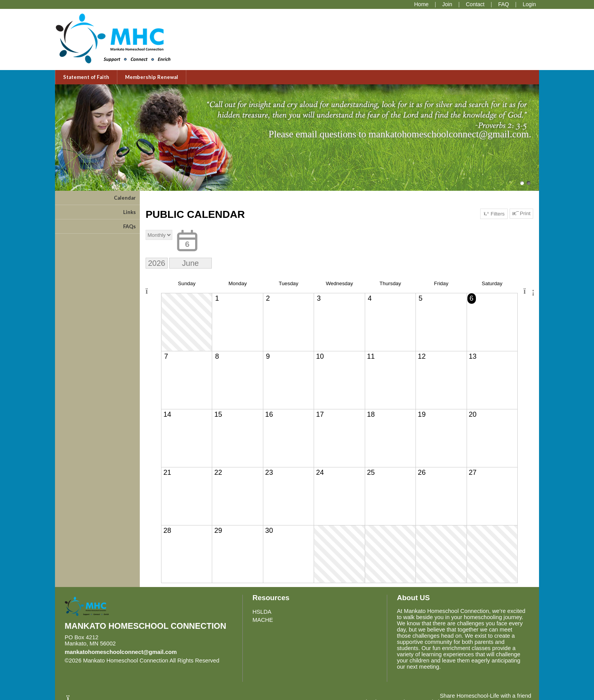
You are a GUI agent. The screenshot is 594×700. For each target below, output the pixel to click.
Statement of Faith (86, 77)
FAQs (130, 226)
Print (521, 214)
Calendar (125, 198)
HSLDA (262, 612)
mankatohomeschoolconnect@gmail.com (121, 652)
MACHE (263, 620)
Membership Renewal (152, 77)
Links (130, 212)
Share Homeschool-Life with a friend (486, 696)
